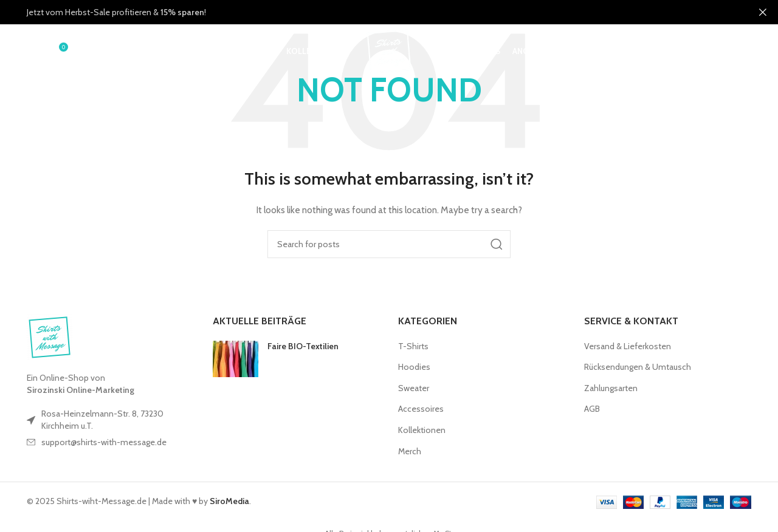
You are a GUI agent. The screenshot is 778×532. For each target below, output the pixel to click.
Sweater (414, 388)
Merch (410, 451)
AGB (592, 409)
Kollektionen (422, 430)
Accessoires (421, 409)
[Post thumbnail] (236, 359)
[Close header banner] (763, 12)
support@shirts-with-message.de (104, 442)
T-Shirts (413, 346)
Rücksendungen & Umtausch (638, 367)
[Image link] (50, 336)
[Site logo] (389, 50)
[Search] (33, 52)
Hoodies (414, 367)
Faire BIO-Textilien (303, 346)
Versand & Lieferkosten (628, 346)
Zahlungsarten (611, 388)
